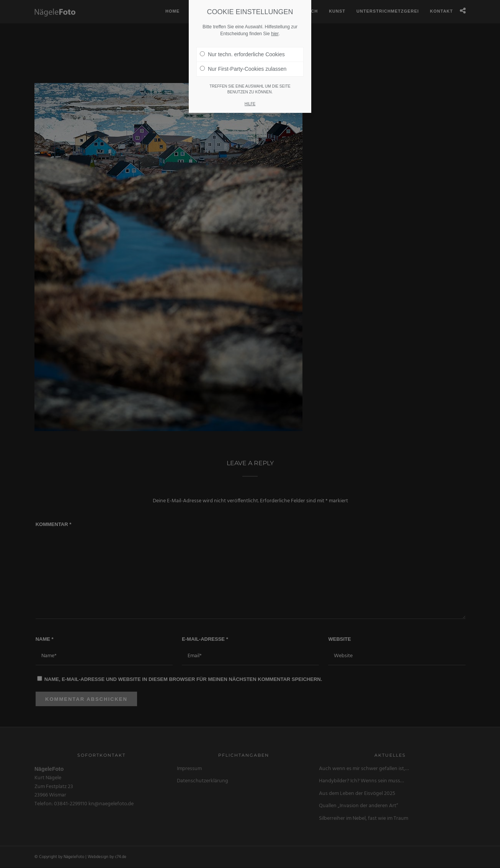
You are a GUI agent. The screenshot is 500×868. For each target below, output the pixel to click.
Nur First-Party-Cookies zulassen (243, 58)
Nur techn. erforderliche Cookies (242, 44)
